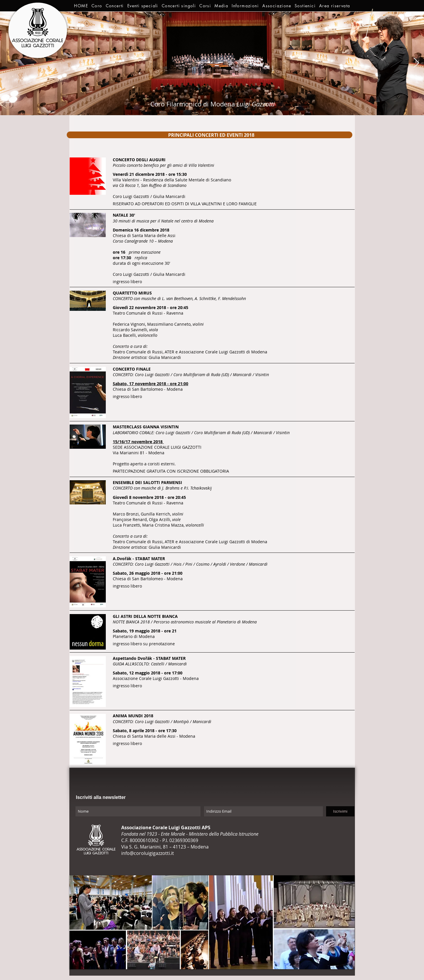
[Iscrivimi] (340, 811)
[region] (210, 135)
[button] (97, 6)
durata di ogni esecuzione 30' (141, 263)
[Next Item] (416, 63)
